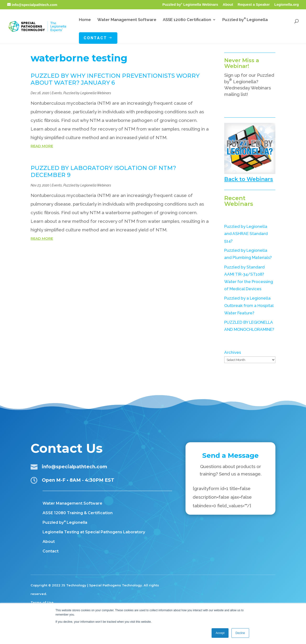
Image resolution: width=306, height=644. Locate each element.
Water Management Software (72, 503)
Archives (233, 352)
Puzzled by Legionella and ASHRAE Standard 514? (246, 234)
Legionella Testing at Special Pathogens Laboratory (94, 532)
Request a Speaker (254, 5)
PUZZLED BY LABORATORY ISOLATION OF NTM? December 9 (103, 171)
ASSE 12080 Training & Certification (78, 513)
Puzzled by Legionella (65, 522)
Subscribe (244, 105)
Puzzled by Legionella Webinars (190, 5)
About (228, 5)
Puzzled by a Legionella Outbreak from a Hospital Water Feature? (249, 305)
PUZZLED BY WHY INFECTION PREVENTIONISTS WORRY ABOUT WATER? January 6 (115, 79)
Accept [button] (220, 633)
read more (42, 146)
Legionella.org (287, 5)
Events (57, 93)
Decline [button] (240, 633)
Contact (51, 551)
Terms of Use (42, 602)
